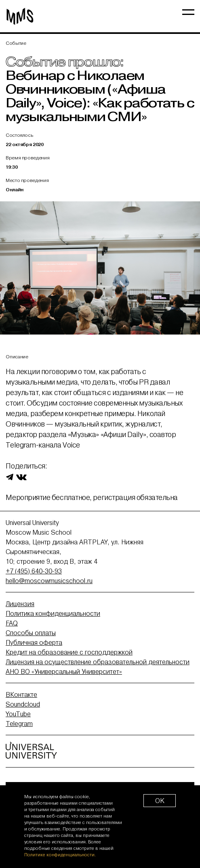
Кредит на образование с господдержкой (69, 652)
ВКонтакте (21, 694)
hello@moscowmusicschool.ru (49, 581)
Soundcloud (23, 704)
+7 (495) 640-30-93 (34, 571)
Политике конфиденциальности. (60, 855)
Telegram (19, 724)
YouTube (18, 714)
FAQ (12, 623)
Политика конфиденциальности (53, 613)
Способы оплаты (31, 633)
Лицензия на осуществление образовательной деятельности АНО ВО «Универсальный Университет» (98, 667)
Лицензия (20, 604)
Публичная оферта (34, 642)
